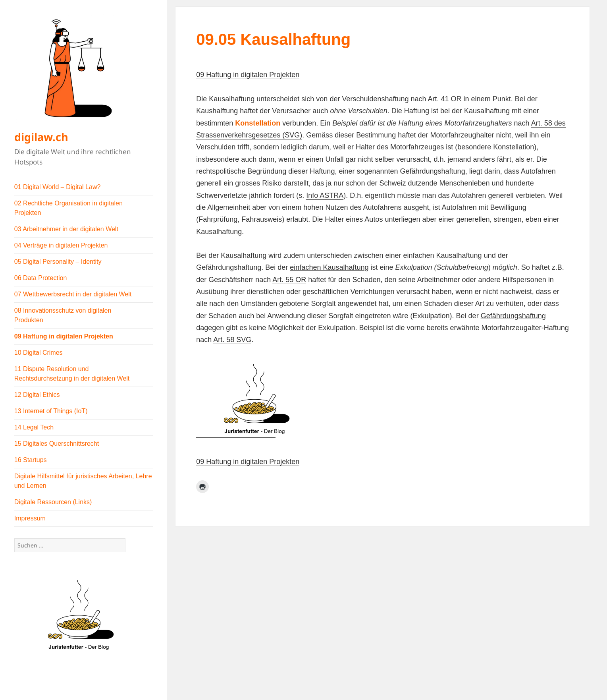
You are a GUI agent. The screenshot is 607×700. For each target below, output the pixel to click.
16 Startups (31, 460)
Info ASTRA (325, 195)
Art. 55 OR (289, 280)
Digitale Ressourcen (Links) (53, 502)
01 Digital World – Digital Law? (58, 187)
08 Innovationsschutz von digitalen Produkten (63, 315)
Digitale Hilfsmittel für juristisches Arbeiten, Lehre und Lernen (83, 481)
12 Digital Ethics (37, 395)
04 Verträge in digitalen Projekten (61, 245)
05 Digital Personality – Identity (58, 262)
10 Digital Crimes (39, 353)
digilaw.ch (41, 137)
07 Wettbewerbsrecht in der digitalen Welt (73, 294)
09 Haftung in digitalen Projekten (64, 336)
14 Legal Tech (34, 427)
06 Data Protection (41, 278)
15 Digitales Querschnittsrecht (57, 444)
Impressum (30, 518)
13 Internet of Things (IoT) (51, 411)
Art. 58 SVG (232, 340)
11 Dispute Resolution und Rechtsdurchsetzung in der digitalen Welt (72, 374)
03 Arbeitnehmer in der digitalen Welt (66, 229)
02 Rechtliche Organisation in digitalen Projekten (68, 208)
